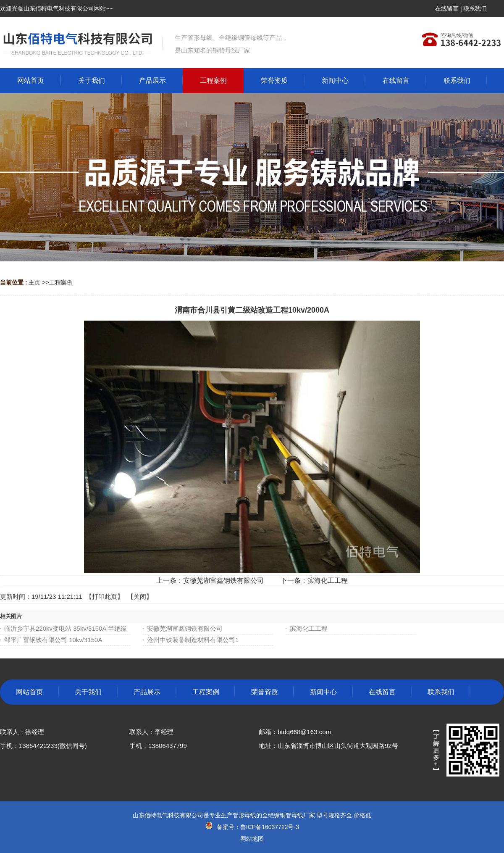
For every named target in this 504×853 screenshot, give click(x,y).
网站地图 (252, 839)
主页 (34, 282)
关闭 (140, 596)
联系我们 (475, 8)
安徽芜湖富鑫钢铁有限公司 (223, 581)
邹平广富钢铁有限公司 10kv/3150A (53, 640)
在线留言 (447, 8)
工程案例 (61, 282)
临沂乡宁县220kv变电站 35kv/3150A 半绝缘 (66, 628)
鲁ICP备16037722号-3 (270, 827)
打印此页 (105, 596)
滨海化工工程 (328, 581)
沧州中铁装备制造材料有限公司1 (193, 640)
